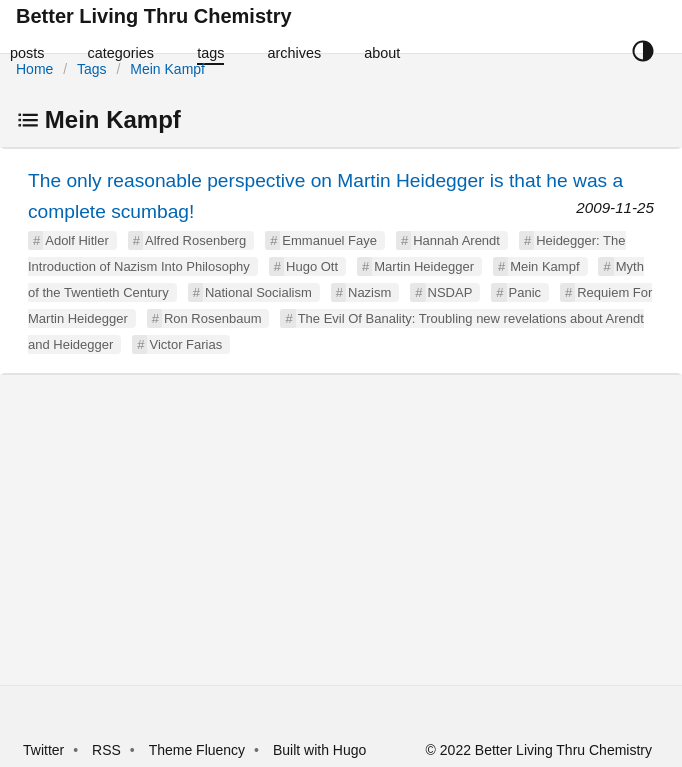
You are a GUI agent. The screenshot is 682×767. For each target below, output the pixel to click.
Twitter (43, 750)
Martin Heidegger (424, 266)
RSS (106, 750)
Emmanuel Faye (329, 240)
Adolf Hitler (77, 240)
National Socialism (258, 292)
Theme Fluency (199, 750)
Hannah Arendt (456, 240)
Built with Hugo (319, 750)
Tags (92, 69)
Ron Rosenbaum (213, 318)
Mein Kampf (167, 69)
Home (34, 69)
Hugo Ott (312, 266)
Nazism (369, 292)
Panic (525, 292)
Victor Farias (185, 344)
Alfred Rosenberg (195, 240)
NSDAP (450, 292)
